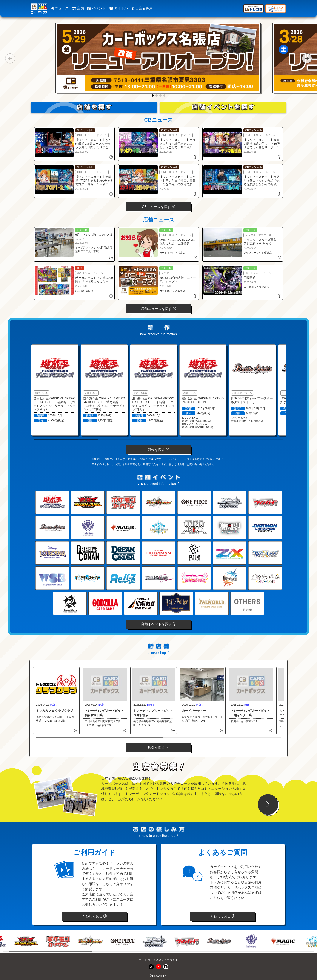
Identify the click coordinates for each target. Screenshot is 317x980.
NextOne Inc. (160, 976)
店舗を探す (158, 748)
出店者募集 (142, 8)
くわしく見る (94, 916)
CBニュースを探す (159, 207)
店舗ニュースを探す (158, 309)
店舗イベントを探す (158, 624)
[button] (10, 58)
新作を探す (158, 450)
